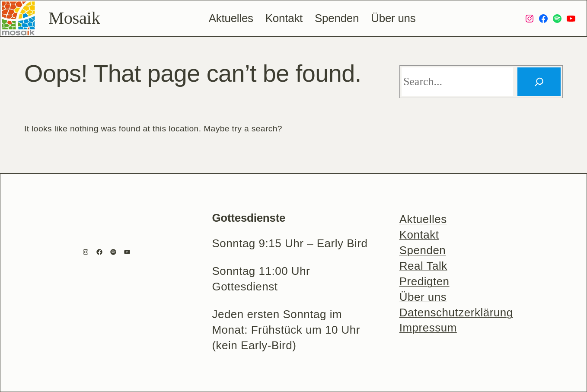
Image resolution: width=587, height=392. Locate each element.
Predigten (424, 281)
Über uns (423, 297)
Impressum (428, 328)
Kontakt (419, 235)
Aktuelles (423, 219)
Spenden (423, 250)
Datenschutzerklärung (456, 312)
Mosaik (74, 18)
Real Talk (423, 266)
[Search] (539, 82)
